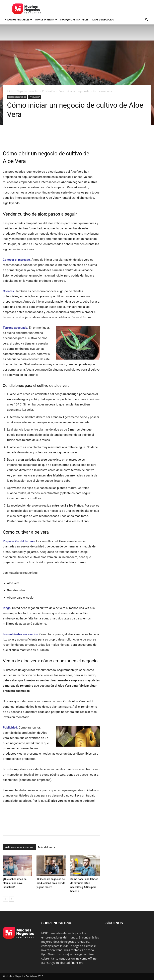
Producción (48, 91)
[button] (146, 20)
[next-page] (12, 899)
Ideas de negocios (103, 20)
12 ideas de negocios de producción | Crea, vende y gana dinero (51, 883)
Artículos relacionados (19, 847)
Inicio (10, 91)
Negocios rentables (18, 20)
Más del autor (47, 847)
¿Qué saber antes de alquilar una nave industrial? (15, 883)
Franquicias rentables (74, 20)
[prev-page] (5, 899)
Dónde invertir (46, 20)
